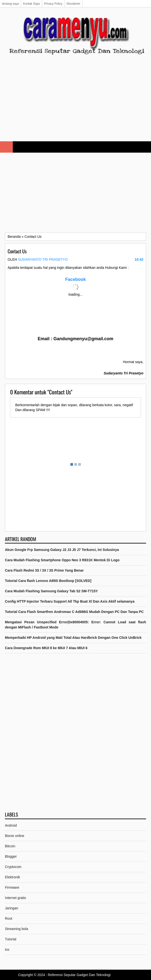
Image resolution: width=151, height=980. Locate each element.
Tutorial (11, 939)
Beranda (14, 237)
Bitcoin (10, 846)
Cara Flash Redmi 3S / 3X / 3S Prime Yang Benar (44, 570)
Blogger (11, 856)
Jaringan (12, 908)
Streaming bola (16, 929)
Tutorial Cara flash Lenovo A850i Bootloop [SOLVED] (48, 581)
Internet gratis (15, 898)
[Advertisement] (75, 102)
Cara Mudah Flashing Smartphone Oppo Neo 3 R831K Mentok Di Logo (62, 560)
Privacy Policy (53, 4)
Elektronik (12, 877)
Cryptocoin (13, 867)
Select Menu (6, 147)
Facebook (75, 279)
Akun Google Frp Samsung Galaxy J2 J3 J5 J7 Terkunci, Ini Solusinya (62, 550)
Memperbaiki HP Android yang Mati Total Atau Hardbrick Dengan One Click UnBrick (73, 638)
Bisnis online (15, 836)
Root (9, 918)
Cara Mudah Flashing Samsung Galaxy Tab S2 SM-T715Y (51, 591)
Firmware (12, 887)
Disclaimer (73, 4)
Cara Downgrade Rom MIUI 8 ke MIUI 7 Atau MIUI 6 (46, 648)
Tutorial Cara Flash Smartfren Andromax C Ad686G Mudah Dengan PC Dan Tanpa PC (74, 612)
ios (7, 949)
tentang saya (10, 4)
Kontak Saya (31, 4)
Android (11, 825)
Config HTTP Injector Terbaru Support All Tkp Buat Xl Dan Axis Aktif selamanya (70, 601)
